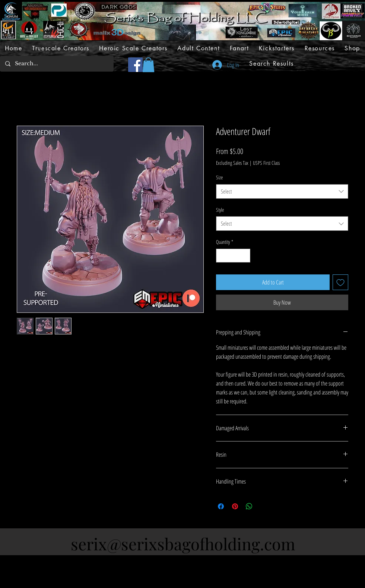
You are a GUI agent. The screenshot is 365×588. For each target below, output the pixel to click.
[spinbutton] (233, 256)
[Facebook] (135, 65)
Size (219, 177)
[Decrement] (222, 256)
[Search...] (56, 64)
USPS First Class (266, 163)
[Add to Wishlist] (340, 282)
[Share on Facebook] (221, 506)
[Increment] (245, 256)
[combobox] (282, 191)
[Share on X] (263, 506)
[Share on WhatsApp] (249, 506)
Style (220, 210)
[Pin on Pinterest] (235, 506)
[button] (148, 65)
